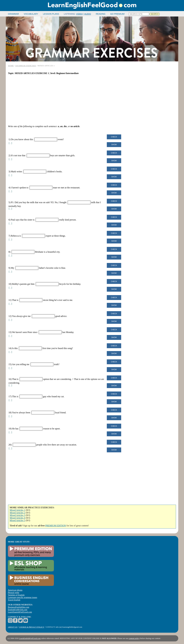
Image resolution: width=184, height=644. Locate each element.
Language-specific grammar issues (22, 597)
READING (101, 14)
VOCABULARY (31, 14)
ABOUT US (13, 627)
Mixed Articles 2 (17, 513)
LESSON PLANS (51, 14)
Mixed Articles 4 (17, 518)
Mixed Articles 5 (17, 520)
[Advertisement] (92, 100)
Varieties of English (16, 595)
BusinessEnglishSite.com (19, 607)
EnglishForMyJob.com (18, 610)
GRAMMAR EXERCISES (26, 66)
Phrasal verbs (14, 592)
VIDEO (79, 14)
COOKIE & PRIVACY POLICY (32, 627)
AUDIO (88, 14)
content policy (134, 638)
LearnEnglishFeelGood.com (30, 638)
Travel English (14, 600)
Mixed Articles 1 (17, 510)
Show (114, 145)
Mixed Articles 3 (17, 515)
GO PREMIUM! (117, 14)
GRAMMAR (13, 14)
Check (114, 137)
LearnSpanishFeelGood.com (20, 612)
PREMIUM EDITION (56, 526)
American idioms (15, 590)
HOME (11, 66)
